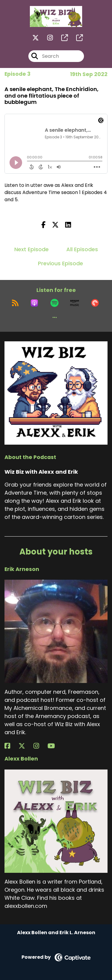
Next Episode (32, 249)
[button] (55, 317)
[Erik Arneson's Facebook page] (11, 746)
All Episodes (82, 249)
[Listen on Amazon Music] (75, 303)
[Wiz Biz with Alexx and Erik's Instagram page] (46, 38)
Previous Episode (60, 263)
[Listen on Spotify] (55, 303)
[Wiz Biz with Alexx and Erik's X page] (36, 38)
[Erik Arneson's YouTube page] (55, 746)
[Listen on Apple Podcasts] (34, 303)
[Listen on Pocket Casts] (95, 303)
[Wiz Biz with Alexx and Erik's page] (61, 38)
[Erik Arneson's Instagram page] (40, 746)
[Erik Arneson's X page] (25, 746)
